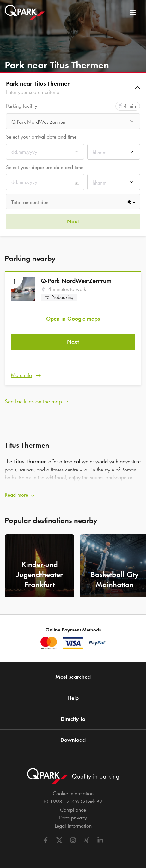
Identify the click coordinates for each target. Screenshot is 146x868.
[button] (73, 88)
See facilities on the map (33, 401)
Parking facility (22, 106)
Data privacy (73, 818)
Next (73, 342)
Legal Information (73, 826)
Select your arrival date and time (41, 137)
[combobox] (73, 123)
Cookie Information (73, 793)
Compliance (73, 810)
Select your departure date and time (45, 167)
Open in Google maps (73, 319)
